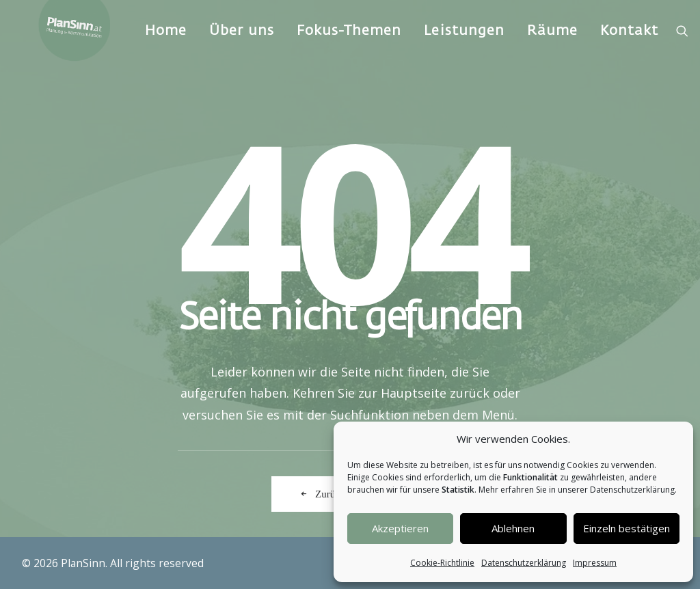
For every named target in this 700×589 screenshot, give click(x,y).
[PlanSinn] (82, 51)
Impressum (595, 563)
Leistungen (479, 51)
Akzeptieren (400, 528)
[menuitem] (181, 51)
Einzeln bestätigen (627, 528)
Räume (567, 51)
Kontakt (644, 51)
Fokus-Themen (364, 51)
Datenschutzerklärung (524, 563)
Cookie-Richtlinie (442, 563)
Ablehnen (513, 528)
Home (181, 51)
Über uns (257, 51)
